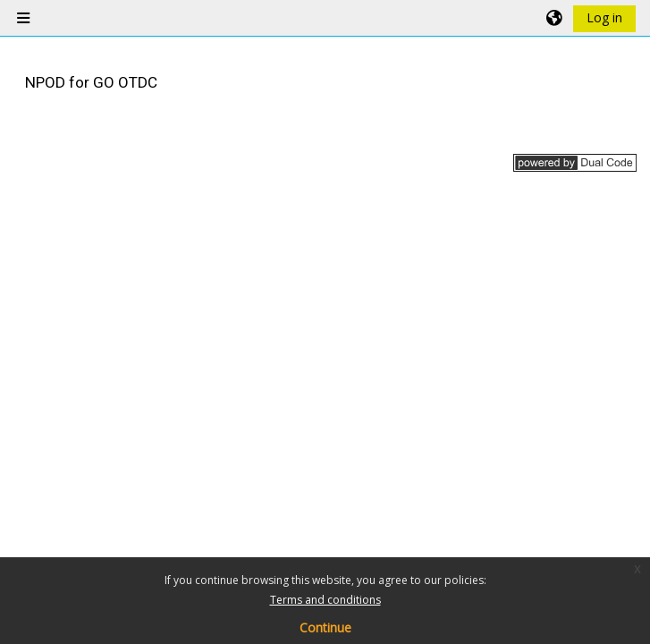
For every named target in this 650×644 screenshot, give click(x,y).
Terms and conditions (325, 600)
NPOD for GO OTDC (91, 82)
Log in (604, 17)
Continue (325, 627)
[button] (555, 18)
